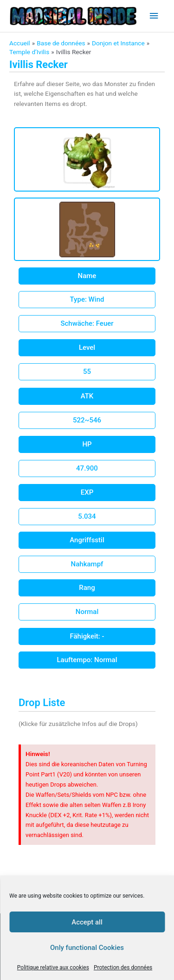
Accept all (87, 922)
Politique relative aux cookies (53, 968)
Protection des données (123, 968)
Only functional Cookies (87, 948)
